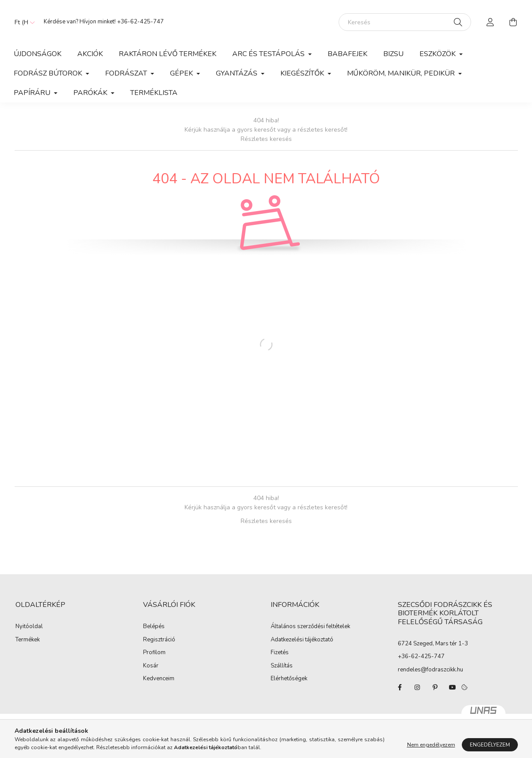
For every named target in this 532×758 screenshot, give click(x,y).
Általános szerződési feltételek (310, 627)
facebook (400, 687)
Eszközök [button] (438, 54)
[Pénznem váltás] (23, 22)
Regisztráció (159, 640)
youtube (453, 687)
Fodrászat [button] (127, 73)
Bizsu (393, 54)
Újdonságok (38, 54)
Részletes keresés (266, 139)
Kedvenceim (159, 679)
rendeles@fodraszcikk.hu (430, 670)
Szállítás (282, 666)
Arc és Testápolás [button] (269, 54)
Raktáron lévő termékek (168, 54)
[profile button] (490, 22)
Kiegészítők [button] (303, 73)
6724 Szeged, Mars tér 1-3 (433, 644)
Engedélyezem (490, 745)
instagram (417, 687)
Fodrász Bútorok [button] (49, 73)
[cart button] (513, 22)
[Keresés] (405, 22)
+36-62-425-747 (140, 22)
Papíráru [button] (33, 93)
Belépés (154, 627)
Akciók (90, 54)
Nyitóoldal (29, 627)
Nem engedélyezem (431, 745)
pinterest (435, 687)
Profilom (154, 653)
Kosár (151, 666)
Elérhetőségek (289, 679)
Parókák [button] (91, 93)
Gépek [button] (182, 73)
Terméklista (154, 93)
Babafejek (347, 54)
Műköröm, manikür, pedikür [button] (402, 73)
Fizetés (280, 653)
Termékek (28, 640)
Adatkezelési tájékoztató (302, 640)
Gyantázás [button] (238, 73)
